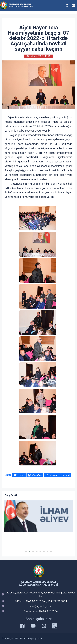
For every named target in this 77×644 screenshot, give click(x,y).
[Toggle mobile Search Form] (67, 5)
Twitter (21, 475)
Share (8, 475)
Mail (68, 475)
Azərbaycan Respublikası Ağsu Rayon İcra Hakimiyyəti (21, 5)
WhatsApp (37, 475)
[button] (26, 551)
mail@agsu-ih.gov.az (41, 606)
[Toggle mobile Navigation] (73, 6)
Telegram (54, 475)
